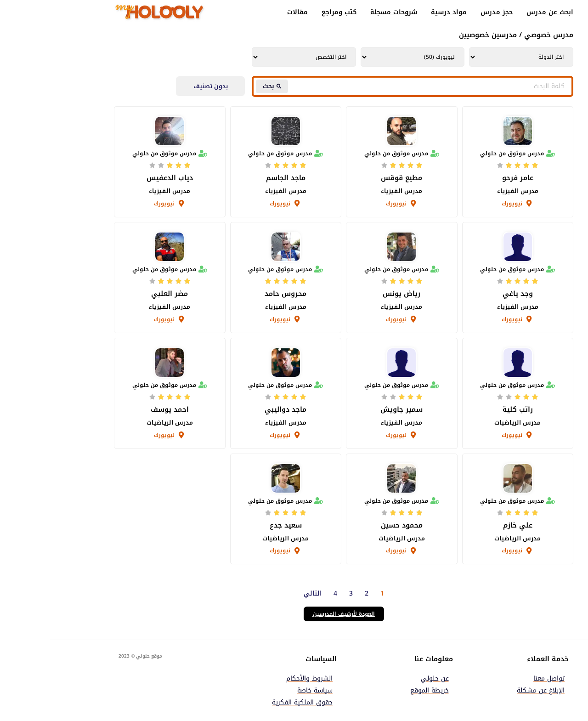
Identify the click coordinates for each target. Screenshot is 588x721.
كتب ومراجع (289, 12)
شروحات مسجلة (344, 12)
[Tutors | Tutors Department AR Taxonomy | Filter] (254, 57)
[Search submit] (222, 86)
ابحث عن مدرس (500, 12)
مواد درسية (399, 12)
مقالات (248, 12)
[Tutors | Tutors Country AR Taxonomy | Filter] (472, 57)
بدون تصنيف (161, 86)
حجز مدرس (447, 12)
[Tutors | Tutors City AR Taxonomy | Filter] (363, 57)
